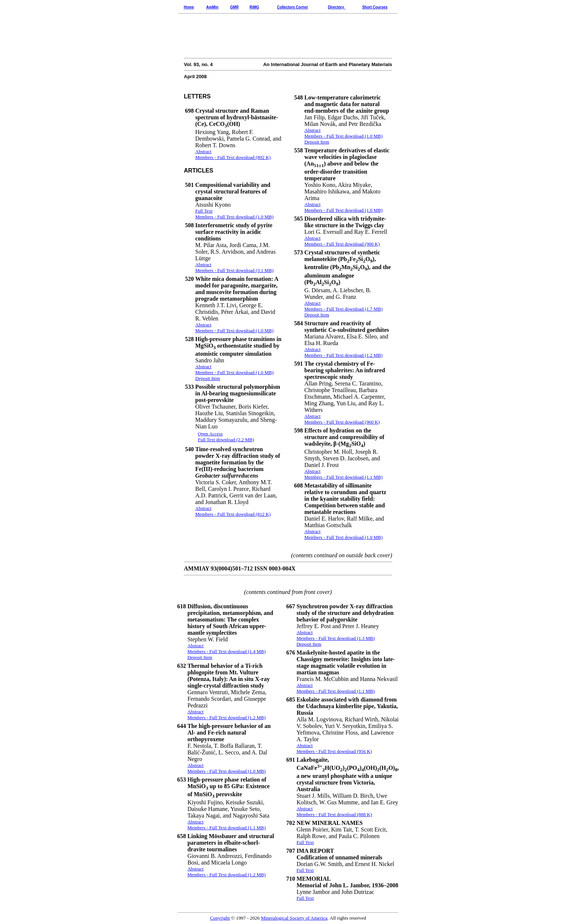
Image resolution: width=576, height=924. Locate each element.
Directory (336, 7)
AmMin (212, 7)
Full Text (305, 842)
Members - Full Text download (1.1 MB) (226, 828)
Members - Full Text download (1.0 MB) (226, 771)
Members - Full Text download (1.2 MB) (226, 875)
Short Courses (375, 7)
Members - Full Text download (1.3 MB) (336, 638)
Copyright (220, 918)
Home (189, 7)
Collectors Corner (292, 7)
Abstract (195, 765)
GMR (234, 7)
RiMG (254, 7)
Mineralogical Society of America (294, 918)
